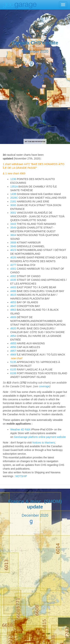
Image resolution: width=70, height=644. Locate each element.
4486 (13, 291)
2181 (13, 201)
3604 (13, 235)
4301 (13, 269)
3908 (13, 243)
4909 (13, 317)
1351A (14, 187)
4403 (13, 287)
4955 (13, 343)
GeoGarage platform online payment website (40, 437)
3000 (13, 205)
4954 (13, 336)
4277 (13, 265)
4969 (13, 355)
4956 (13, 347)
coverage (44, 386)
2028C (14, 198)
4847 (13, 306)
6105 (13, 370)
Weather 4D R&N (20, 429)
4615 (13, 295)
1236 (13, 179)
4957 (13, 351)
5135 (13, 362)
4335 (13, 280)
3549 (13, 228)
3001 (13, 213)
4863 (13, 310)
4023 (13, 250)
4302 (13, 276)
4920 (13, 328)
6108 (13, 373)
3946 (13, 246)
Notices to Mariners (44, 443)
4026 (13, 257)
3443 (13, 224)
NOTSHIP (21, 476)
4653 (13, 302)
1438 (13, 194)
